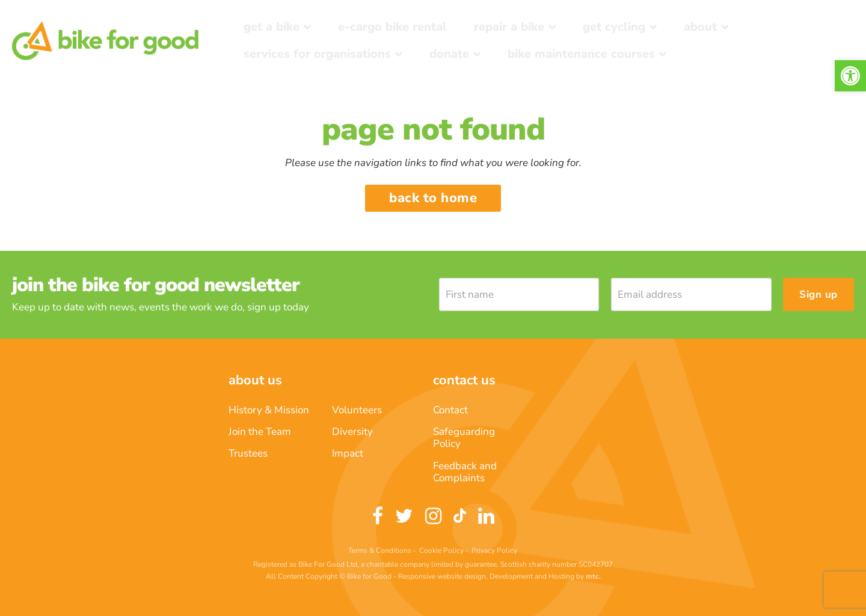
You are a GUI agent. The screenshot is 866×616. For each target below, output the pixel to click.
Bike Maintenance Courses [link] (581, 54)
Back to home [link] (433, 198)
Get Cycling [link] (614, 27)
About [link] (700, 27)
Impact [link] (348, 453)
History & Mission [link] (269, 410)
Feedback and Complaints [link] (465, 472)
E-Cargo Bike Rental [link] (392, 27)
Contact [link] (450, 410)
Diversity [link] (352, 432)
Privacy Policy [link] (494, 550)
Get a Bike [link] (272, 27)
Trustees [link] (248, 453)
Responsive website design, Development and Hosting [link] (486, 576)
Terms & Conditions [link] (380, 550)
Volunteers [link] (357, 410)
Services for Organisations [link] (317, 54)
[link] (850, 76)
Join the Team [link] (260, 432)
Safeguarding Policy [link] (464, 438)
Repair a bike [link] (509, 27)
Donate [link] (449, 54)
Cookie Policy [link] (441, 550)
